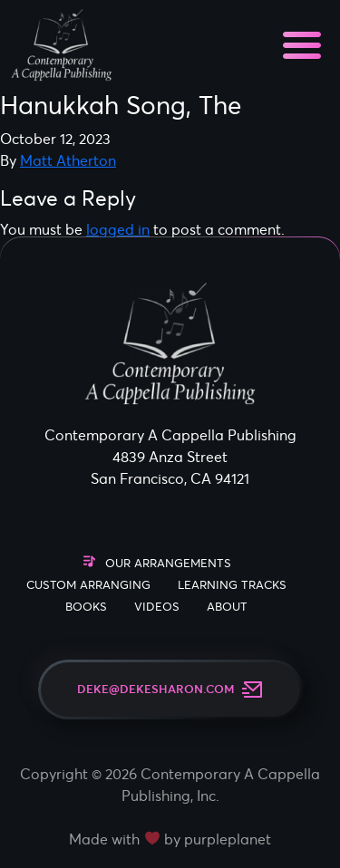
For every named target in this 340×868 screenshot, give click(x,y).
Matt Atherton (68, 160)
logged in (118, 229)
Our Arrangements (168, 563)
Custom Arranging (88, 585)
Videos (157, 607)
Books (86, 607)
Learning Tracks (232, 585)
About (227, 607)
